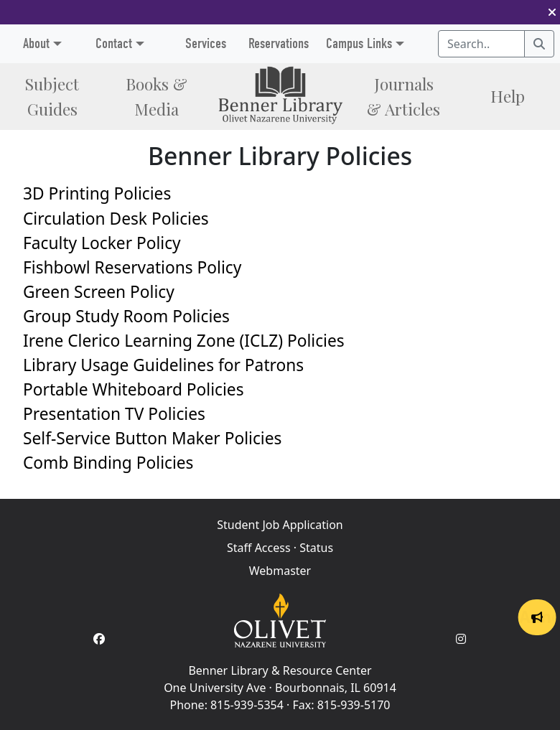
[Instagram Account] (461, 639)
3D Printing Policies (97, 193)
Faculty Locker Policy (102, 243)
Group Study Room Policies (126, 316)
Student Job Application (280, 525)
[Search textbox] (481, 44)
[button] (552, 12)
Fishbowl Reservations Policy (132, 267)
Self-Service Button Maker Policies (152, 438)
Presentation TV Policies (114, 414)
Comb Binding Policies (108, 463)
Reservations (279, 43)
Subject (52, 96)
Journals (403, 96)
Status (316, 548)
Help (508, 96)
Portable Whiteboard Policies (134, 389)
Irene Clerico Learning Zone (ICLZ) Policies (184, 341)
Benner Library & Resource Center (280, 670)
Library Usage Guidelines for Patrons (163, 365)
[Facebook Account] (99, 639)
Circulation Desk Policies (116, 219)
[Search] (539, 44)
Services (206, 43)
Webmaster (280, 571)
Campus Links (359, 43)
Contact (114, 43)
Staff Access (259, 548)
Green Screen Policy (99, 292)
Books (157, 96)
